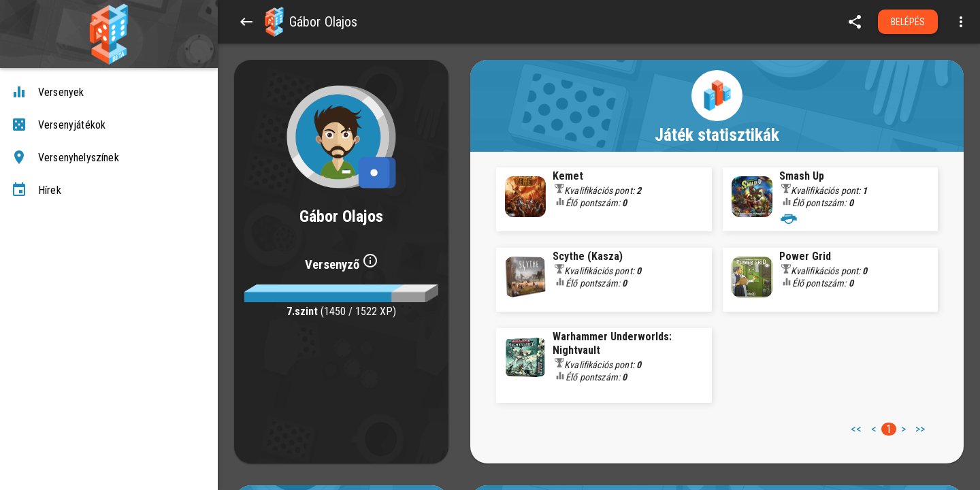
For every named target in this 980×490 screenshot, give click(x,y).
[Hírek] (109, 191)
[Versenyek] (109, 93)
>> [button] (920, 429)
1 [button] (889, 429)
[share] (855, 22)
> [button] (903, 429)
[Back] (246, 22)
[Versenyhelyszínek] (109, 158)
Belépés (908, 22)
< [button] (874, 429)
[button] (274, 22)
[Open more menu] (961, 22)
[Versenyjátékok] (109, 125)
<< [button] (856, 429)
